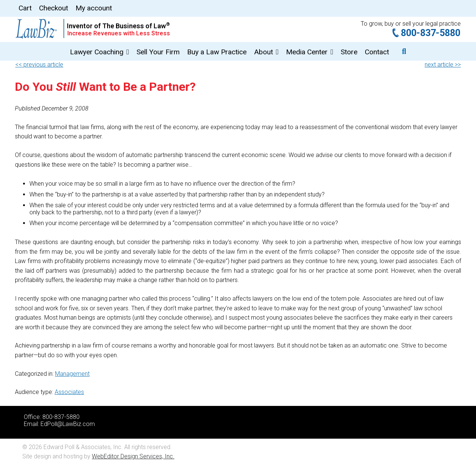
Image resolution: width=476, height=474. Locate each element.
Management (72, 374)
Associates (69, 392)
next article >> (443, 65)
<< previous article (39, 65)
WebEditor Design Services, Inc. (133, 456)
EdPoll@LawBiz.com (68, 424)
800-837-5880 (431, 33)
